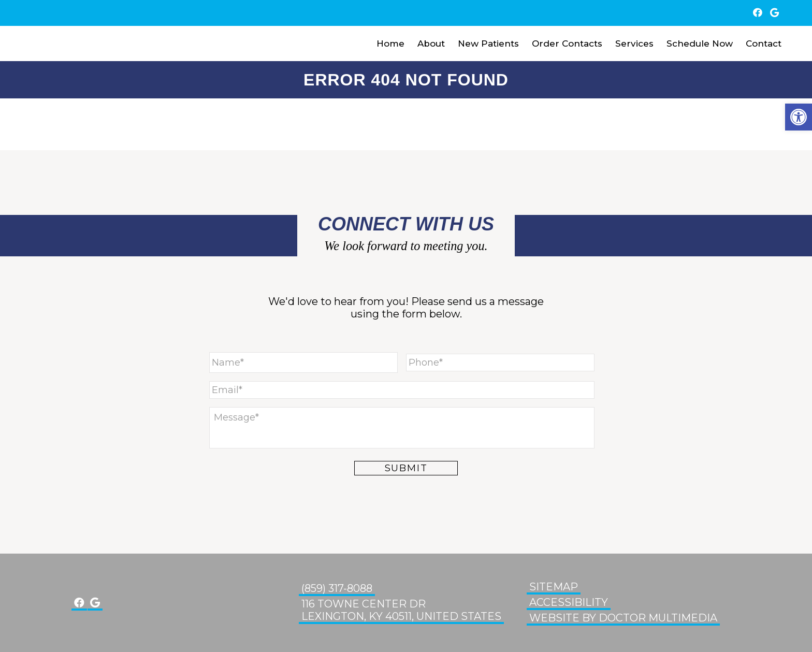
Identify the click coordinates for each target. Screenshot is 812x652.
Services (634, 44)
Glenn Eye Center (54, 43)
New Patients (488, 44)
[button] (799, 117)
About (431, 44)
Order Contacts (567, 44)
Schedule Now (700, 44)
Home (390, 44)
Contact (764, 44)
